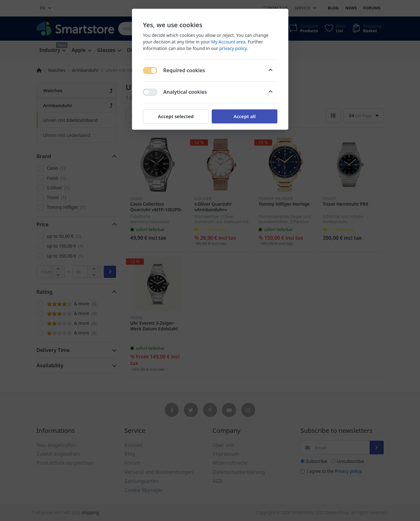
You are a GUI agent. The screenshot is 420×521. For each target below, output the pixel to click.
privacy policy (233, 48)
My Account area (228, 42)
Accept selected (175, 116)
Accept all (244, 116)
